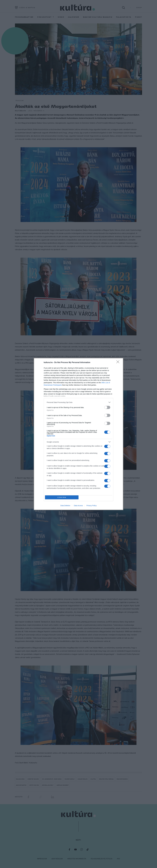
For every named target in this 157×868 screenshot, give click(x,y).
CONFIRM (62, 497)
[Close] (119, 363)
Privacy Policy (92, 506)
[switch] (107, 407)
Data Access (78, 506)
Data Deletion (65, 506)
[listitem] (78, 402)
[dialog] (78, 434)
